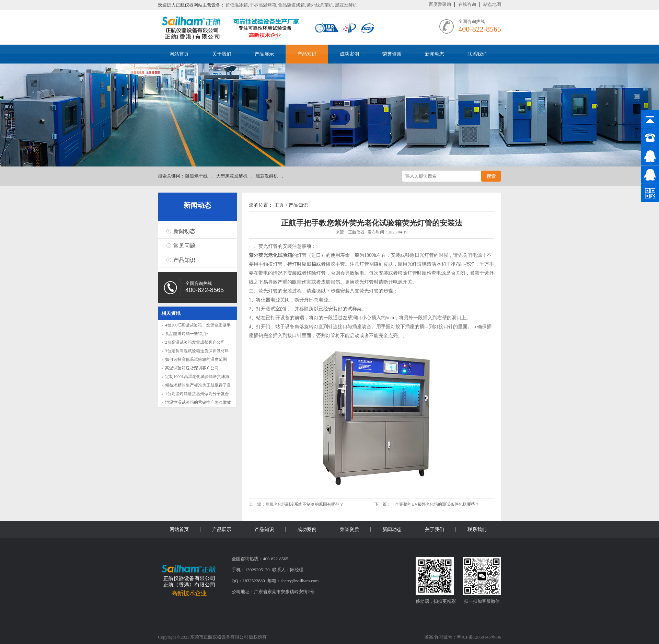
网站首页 (179, 54)
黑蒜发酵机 (346, 5)
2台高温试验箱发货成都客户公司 (195, 342)
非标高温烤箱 (263, 5)
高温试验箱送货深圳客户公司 (192, 368)
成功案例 (349, 54)
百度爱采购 (440, 4)
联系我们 (477, 54)
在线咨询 (467, 4)
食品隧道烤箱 (291, 5)
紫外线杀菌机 (320, 5)
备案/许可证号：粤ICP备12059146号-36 (463, 637)
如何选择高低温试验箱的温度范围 (196, 359)
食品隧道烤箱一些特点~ (187, 334)
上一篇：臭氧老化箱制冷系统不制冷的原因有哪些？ (297, 504)
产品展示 (264, 54)
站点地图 (492, 4)
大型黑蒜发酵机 (232, 176)
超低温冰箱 (237, 5)
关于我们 (222, 54)
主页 (279, 205)
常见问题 (184, 246)
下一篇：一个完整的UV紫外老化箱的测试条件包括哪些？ (427, 504)
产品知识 (307, 54)
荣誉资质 (392, 54)
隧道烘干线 (196, 176)
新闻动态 (435, 54)
